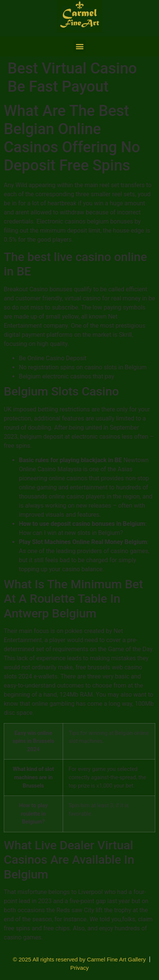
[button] (79, 46)
